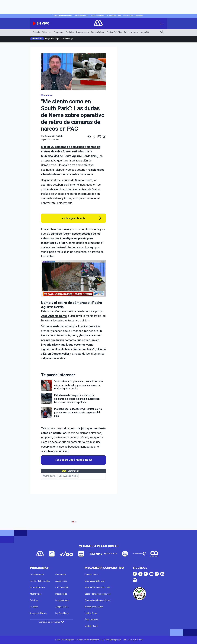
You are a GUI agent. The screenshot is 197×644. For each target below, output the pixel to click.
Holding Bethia (91, 613)
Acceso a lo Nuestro (39, 613)
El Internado (61, 575)
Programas (58, 32)
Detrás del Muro (81, 16)
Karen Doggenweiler (56, 354)
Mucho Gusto (84, 180)
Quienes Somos (92, 575)
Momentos (37, 39)
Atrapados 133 (62, 607)
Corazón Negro (62, 587)
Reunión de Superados (133, 16)
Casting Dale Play (114, 32)
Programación (82, 32)
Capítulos (70, 32)
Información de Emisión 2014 (97, 587)
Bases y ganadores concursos (98, 594)
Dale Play (34, 600)
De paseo (34, 607)
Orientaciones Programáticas (97, 600)
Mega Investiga (52, 39)
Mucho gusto (49, 476)
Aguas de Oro (61, 581)
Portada (36, 32)
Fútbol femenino (97, 16)
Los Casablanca (62, 613)
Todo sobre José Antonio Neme (74, 460)
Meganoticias (61, 594)
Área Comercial (92, 620)
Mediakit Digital (91, 626)
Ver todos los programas (51, 622)
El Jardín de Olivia (114, 16)
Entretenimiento (131, 32)
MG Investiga (68, 39)
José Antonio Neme (54, 316)
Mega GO (145, 32)
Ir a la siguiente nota (74, 218)
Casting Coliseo (98, 32)
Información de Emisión (95, 581)
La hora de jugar (62, 600)
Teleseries (47, 32)
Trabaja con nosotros (94, 607)
